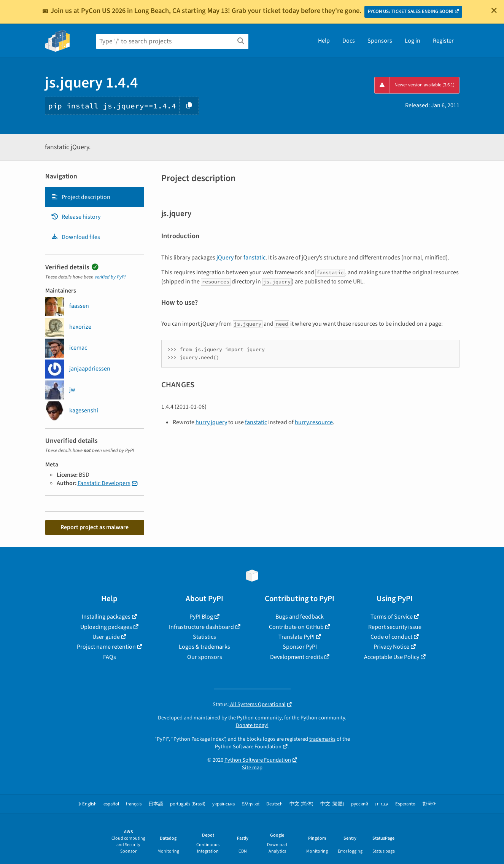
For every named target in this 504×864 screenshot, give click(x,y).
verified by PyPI (110, 277)
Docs (349, 41)
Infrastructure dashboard (201, 627)
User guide (106, 637)
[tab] (95, 197)
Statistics (204, 637)
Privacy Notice (391, 647)
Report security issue (395, 627)
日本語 (156, 804)
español (111, 804)
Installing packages (106, 617)
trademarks (322, 739)
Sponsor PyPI (300, 647)
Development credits (297, 657)
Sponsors (380, 41)
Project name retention (106, 647)
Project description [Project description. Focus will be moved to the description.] (81, 197)
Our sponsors (205, 657)
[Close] (494, 10)
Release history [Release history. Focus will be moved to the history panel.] (76, 217)
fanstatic (254, 258)
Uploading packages (106, 627)
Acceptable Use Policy (392, 657)
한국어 (430, 804)
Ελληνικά (250, 804)
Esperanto (405, 804)
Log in (413, 41)
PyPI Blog (201, 617)
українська (223, 804)
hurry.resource (314, 422)
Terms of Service (392, 617)
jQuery (225, 258)
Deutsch (274, 804)
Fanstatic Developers (104, 483)
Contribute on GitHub (296, 627)
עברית (382, 804)
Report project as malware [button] (95, 527)
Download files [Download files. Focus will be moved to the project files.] (76, 237)
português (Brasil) (188, 804)
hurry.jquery (211, 422)
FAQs (110, 657)
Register (443, 41)
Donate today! (252, 725)
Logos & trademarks (204, 647)
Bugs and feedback (300, 617)
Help (324, 41)
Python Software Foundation (248, 747)
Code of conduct (391, 637)
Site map (252, 768)
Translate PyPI (297, 637)
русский (360, 804)
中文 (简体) (301, 804)
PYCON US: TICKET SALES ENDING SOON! (411, 11)
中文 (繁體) (332, 804)
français (134, 804)
